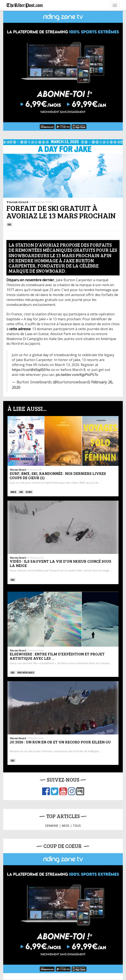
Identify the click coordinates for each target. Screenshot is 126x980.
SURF (29, 492)
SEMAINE (52, 826)
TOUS (77, 826)
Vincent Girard (17, 202)
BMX (14, 492)
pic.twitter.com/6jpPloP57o (77, 375)
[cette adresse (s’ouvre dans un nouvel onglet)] (20, 329)
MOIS (65, 826)
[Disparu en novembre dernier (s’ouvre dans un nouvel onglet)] (30, 280)
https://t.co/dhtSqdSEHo (31, 370)
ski (9, 224)
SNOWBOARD (26, 672)
